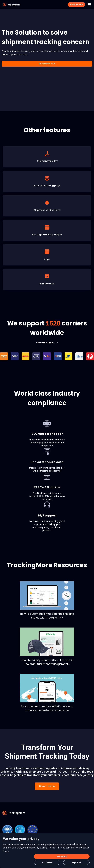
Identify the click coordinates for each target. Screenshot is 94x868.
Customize (47, 862)
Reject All (76, 862)
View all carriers (47, 343)
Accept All (62, 856)
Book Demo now (47, 64)
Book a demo (47, 786)
